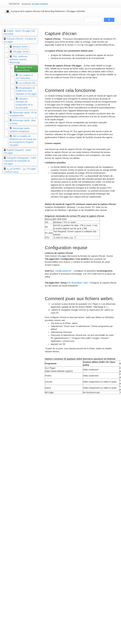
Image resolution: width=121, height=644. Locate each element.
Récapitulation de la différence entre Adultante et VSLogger (26, 91)
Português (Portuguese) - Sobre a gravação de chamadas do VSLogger (20, 161)
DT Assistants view (78, 283)
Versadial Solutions (40, 4)
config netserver (63, 271)
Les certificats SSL (27, 83)
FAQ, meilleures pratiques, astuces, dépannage (19, 59)
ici (107, 307)
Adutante (12, 4)
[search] (93, 20)
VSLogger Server (21, 52)
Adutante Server (20, 47)
